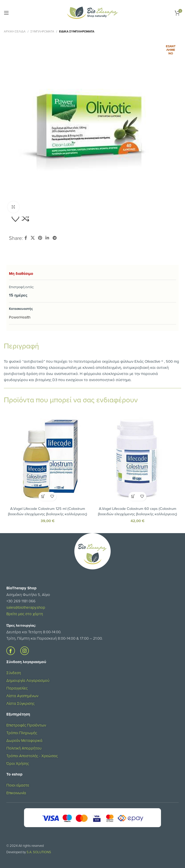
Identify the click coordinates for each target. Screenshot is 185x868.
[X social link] (33, 238)
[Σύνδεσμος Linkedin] (47, 238)
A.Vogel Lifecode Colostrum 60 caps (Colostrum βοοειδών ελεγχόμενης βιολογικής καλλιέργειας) (137, 511)
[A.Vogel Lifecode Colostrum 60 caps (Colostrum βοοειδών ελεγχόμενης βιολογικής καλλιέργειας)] (137, 460)
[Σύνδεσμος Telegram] (55, 238)
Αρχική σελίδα (15, 31)
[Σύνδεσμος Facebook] (26, 238)
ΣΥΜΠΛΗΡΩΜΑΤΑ (42, 31)
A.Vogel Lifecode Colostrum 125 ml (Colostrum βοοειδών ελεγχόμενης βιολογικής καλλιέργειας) (48, 511)
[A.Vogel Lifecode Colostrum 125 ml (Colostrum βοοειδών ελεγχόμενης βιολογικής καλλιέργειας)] (48, 460)
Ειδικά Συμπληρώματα (77, 31)
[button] (43, 496)
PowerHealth (20, 317)
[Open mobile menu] (6, 13)
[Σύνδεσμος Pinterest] (40, 238)
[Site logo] (92, 12)
